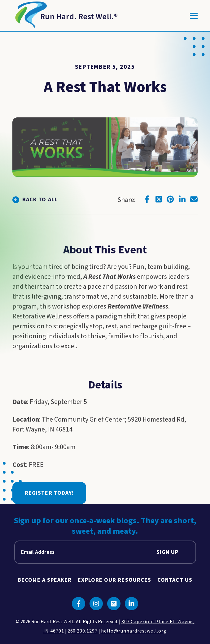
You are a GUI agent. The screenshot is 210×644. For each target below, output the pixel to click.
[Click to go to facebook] (147, 199)
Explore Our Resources (114, 580)
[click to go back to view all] (35, 200)
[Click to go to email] (194, 199)
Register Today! (49, 493)
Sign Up (168, 552)
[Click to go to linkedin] (182, 199)
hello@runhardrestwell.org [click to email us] (134, 631)
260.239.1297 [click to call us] (83, 631)
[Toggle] (194, 16)
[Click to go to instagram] (96, 604)
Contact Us (175, 580)
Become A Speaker (45, 580)
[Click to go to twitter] (159, 199)
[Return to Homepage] (65, 16)
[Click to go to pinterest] (170, 199)
